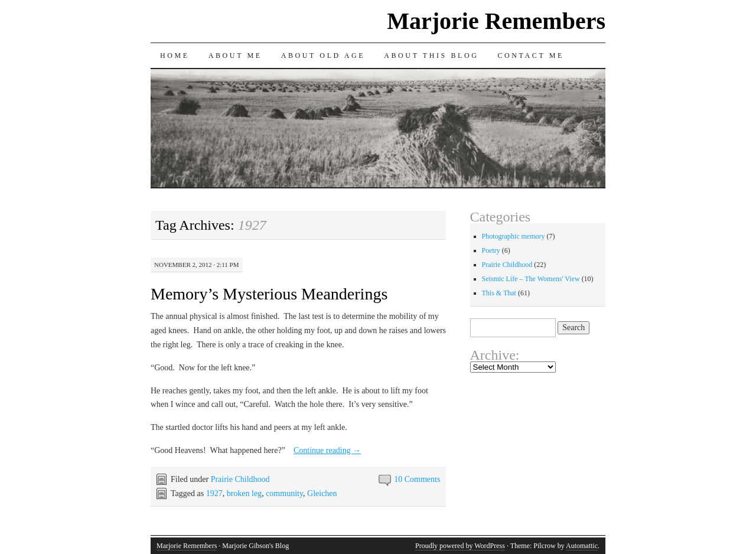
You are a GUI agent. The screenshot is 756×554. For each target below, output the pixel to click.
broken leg (244, 493)
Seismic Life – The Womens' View (531, 279)
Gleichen (322, 493)
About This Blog (431, 56)
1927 (214, 493)
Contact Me (531, 56)
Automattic (582, 546)
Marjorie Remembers (496, 21)
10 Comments (417, 479)
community (284, 493)
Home (175, 56)
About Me (235, 56)
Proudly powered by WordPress (460, 546)
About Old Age (323, 56)
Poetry (491, 250)
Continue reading (327, 450)
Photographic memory (514, 236)
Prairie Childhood (240, 479)
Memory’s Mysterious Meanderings (269, 294)
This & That (499, 293)
